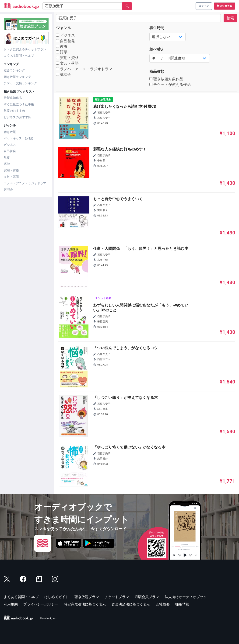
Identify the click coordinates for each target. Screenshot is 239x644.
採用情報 (182, 604)
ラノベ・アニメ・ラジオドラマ (25, 183)
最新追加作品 (13, 98)
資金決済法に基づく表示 (131, 604)
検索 (230, 18)
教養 (7, 158)
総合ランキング (14, 70)
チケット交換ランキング (20, 83)
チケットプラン (117, 597)
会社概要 (163, 604)
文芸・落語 (11, 177)
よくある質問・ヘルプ (19, 56)
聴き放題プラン (87, 597)
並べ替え (157, 49)
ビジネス (10, 145)
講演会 (8, 190)
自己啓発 (10, 151)
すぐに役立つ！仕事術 (19, 104)
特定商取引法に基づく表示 (85, 604)
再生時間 (157, 28)
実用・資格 (11, 170)
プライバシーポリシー (41, 604)
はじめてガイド (57, 597)
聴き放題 (10, 132)
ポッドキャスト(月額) (18, 138)
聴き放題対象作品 (166, 79)
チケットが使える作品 (170, 85)
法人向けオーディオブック (186, 597)
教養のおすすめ (14, 111)
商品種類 (157, 71)
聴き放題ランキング (17, 77)
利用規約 (11, 604)
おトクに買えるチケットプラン (25, 49)
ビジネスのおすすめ (17, 117)
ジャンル (63, 28)
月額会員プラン (147, 597)
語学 (7, 164)
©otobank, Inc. (48, 618)
